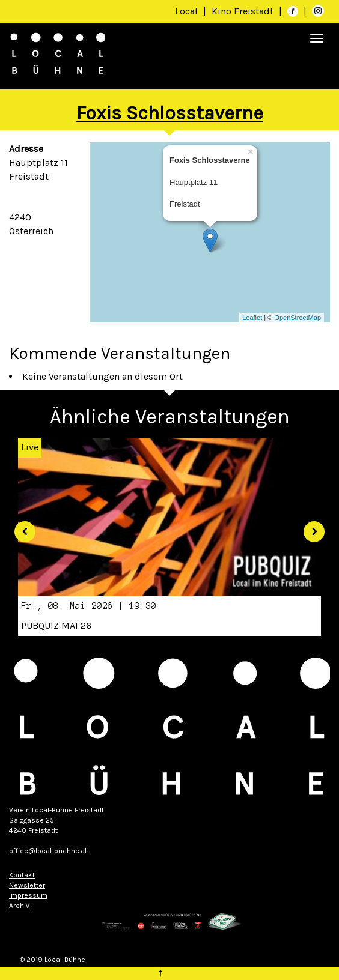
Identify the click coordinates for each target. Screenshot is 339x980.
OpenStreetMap (298, 318)
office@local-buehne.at (48, 851)
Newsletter (27, 885)
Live (30, 447)
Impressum (28, 895)
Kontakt (22, 875)
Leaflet (252, 318)
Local (186, 11)
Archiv (19, 906)
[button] (20, 527)
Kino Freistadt (244, 11)
